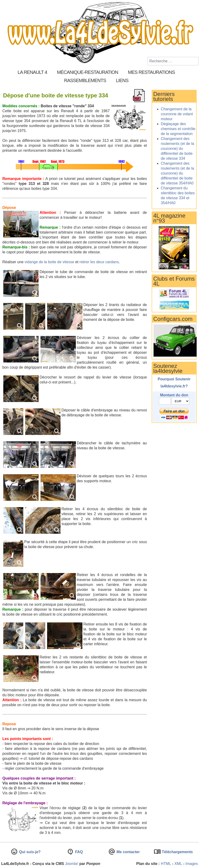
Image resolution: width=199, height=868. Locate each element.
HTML (166, 864)
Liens (122, 80)
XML (178, 864)
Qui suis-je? (29, 852)
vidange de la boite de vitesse (49, 262)
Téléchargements (177, 852)
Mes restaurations (151, 72)
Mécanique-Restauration (88, 72)
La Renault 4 (32, 72)
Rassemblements (85, 80)
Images (192, 864)
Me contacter (128, 852)
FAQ (78, 852)
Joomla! (72, 864)
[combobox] (173, 61)
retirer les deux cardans (99, 262)
